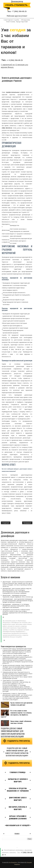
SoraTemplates (13, 862)
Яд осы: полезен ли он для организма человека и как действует (21, 704)
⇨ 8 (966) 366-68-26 (15, 60)
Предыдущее (27, 523)
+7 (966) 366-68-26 (19, 11)
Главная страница (18, 772)
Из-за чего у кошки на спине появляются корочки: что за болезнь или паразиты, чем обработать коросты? (16, 714)
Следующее (6, 523)
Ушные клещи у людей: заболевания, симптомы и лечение (21, 722)
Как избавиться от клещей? (18, 825)
